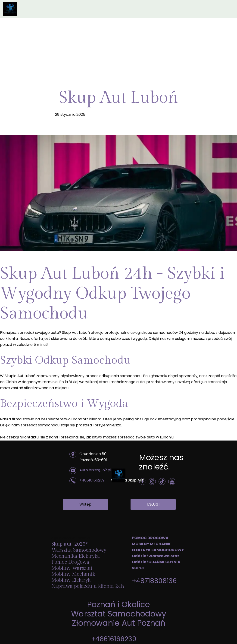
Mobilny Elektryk (72, 580)
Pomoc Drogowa (71, 562)
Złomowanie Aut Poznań (119, 623)
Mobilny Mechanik (73, 574)
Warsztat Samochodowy (119, 614)
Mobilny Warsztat (73, 568)
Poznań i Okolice (118, 604)
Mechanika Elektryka (76, 556)
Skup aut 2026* (70, 544)
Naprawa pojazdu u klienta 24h (88, 586)
